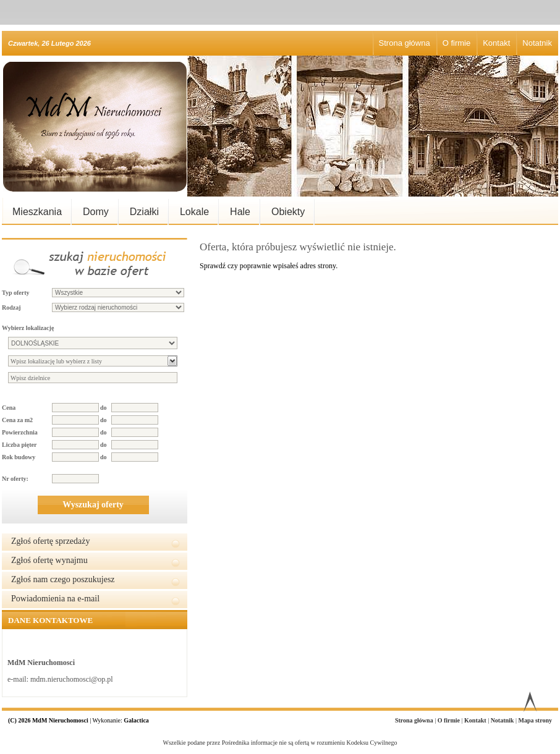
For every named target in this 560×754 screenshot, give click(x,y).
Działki (144, 212)
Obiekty (288, 212)
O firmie (457, 43)
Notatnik (537, 43)
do (104, 408)
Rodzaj (11, 307)
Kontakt (496, 43)
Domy (96, 212)
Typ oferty (16, 293)
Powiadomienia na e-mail (55, 599)
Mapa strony (535, 720)
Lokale (194, 212)
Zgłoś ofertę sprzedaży (51, 541)
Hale (240, 212)
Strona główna (405, 43)
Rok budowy (19, 457)
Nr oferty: (15, 479)
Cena (9, 408)
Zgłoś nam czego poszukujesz (63, 579)
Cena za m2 (17, 420)
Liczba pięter (19, 445)
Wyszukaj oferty (93, 505)
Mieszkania (37, 212)
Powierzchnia (20, 432)
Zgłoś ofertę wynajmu (49, 560)
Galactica (136, 720)
